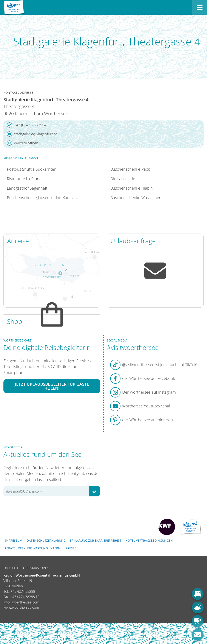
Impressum (14, 540)
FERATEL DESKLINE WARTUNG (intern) (33, 548)
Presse (71, 548)
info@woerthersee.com (21, 602)
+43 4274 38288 (23, 591)
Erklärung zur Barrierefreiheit (96, 540)
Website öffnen (23, 143)
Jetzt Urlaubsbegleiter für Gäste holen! (52, 386)
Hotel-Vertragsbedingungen (149, 540)
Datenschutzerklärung (46, 540)
